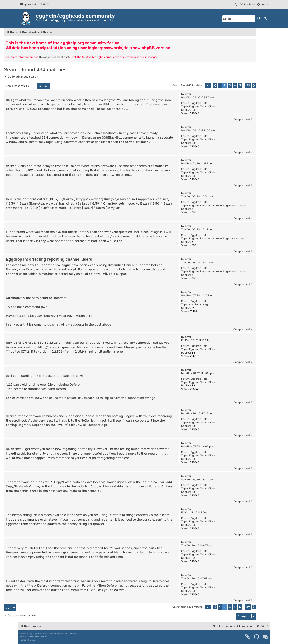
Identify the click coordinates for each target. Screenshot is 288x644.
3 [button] (230, 85)
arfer (188, 94)
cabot (44, 637)
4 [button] (235, 85)
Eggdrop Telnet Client (202, 107)
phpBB (36, 633)
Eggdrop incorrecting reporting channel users (217, 206)
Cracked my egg (199, 304)
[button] (208, 86)
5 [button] (240, 85)
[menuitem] (44, 4)
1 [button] (220, 85)
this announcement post (54, 57)
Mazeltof (35, 637)
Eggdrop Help (199, 103)
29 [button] (248, 85)
